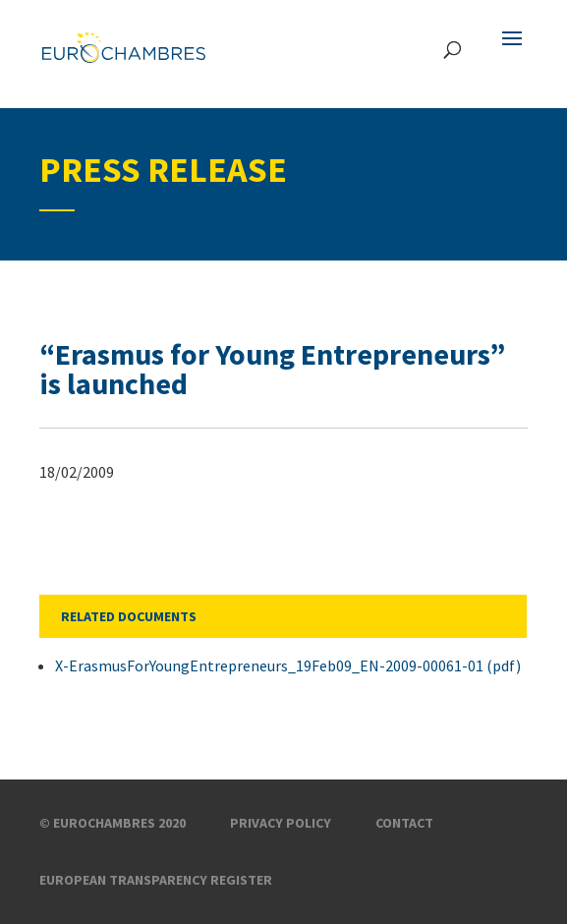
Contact (404, 823)
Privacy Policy (281, 823)
